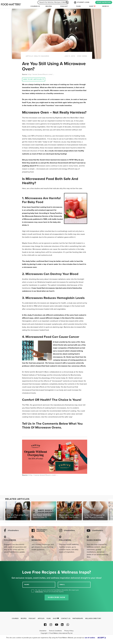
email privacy (39, 592)
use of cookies (90, 638)
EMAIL (62, 585)
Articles (41, 618)
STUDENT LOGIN (81, 2)
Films (79, 6)
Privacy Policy (69, 631)
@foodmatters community (42, 531)
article (29, 56)
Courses (34, 6)
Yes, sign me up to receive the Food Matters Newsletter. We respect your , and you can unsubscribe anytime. (57, 591)
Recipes (49, 6)
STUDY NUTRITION (104, 2)
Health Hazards (42, 56)
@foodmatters (13, 530)
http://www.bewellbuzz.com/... (41, 74)
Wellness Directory (93, 618)
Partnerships (78, 618)
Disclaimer (43, 631)
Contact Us (66, 618)
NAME (27, 585)
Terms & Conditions (55, 631)
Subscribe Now (57, 597)
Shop (92, 6)
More (105, 6)
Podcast (64, 6)
